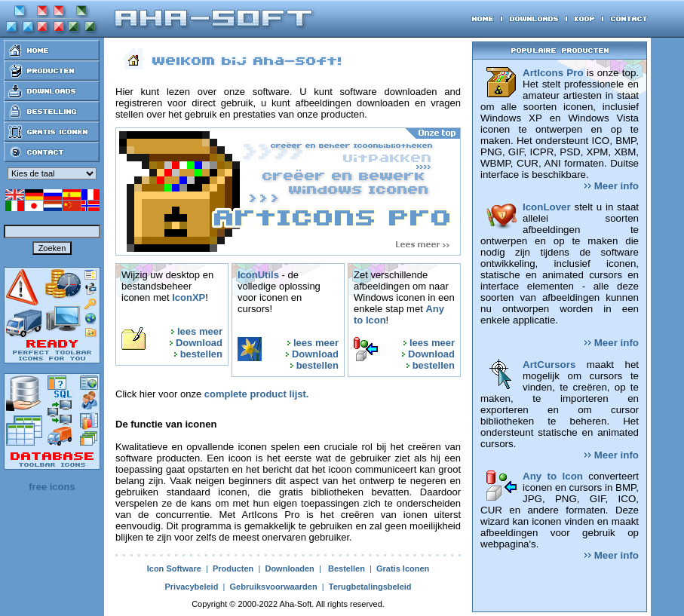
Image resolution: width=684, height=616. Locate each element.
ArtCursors (549, 365)
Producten (233, 568)
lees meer (200, 331)
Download (199, 343)
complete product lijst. (257, 394)
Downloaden (289, 568)
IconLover (547, 207)
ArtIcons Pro (553, 73)
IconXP (189, 297)
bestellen (201, 354)
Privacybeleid (191, 587)
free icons (52, 487)
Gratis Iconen (403, 568)
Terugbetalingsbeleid (370, 587)
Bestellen (347, 568)
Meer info (612, 186)
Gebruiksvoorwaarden (273, 587)
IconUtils (258, 275)
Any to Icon (553, 476)
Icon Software (174, 568)
